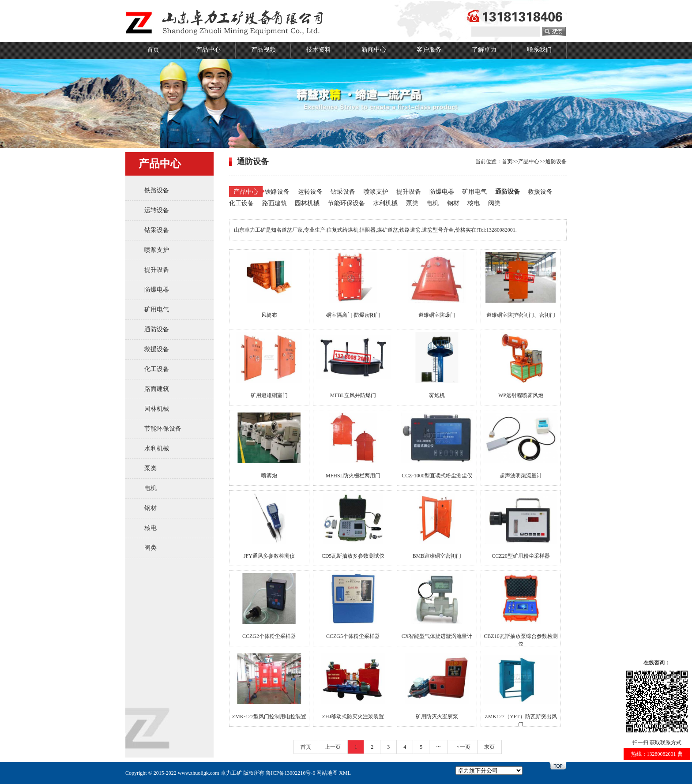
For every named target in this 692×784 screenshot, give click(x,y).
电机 (150, 488)
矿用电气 (157, 309)
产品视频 (263, 50)
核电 (150, 528)
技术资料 (319, 50)
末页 (489, 747)
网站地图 (327, 773)
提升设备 (157, 270)
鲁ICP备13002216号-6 (291, 773)
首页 (153, 50)
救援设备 (157, 349)
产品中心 (208, 50)
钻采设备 (157, 230)
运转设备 (157, 210)
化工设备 (157, 369)
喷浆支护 (157, 250)
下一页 (463, 747)
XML (345, 773)
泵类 (150, 468)
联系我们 (539, 50)
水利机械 (157, 448)
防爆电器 (157, 290)
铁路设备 (157, 190)
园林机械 (157, 409)
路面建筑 (157, 389)
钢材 (150, 508)
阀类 (150, 548)
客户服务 (429, 50)
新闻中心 (374, 50)
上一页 (333, 747)
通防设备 (157, 329)
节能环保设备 (163, 429)
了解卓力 (484, 50)
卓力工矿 (231, 773)
